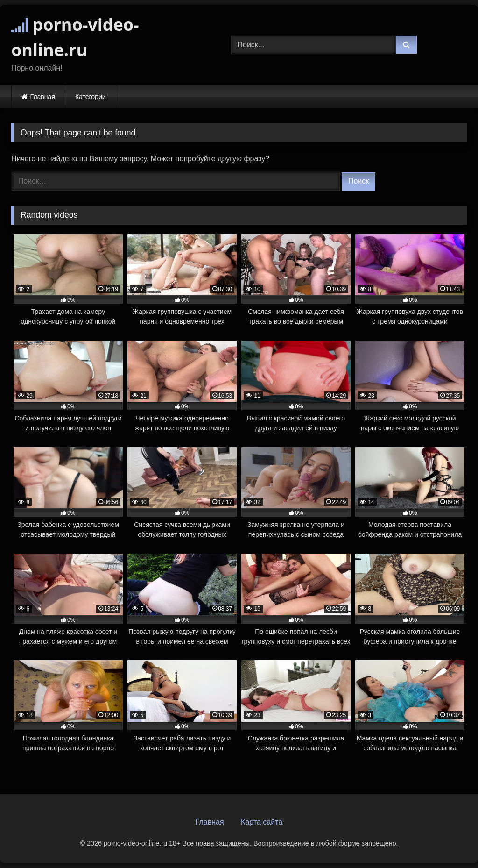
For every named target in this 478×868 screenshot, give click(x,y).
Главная (43, 97)
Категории (91, 97)
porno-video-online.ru (75, 37)
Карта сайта (262, 822)
